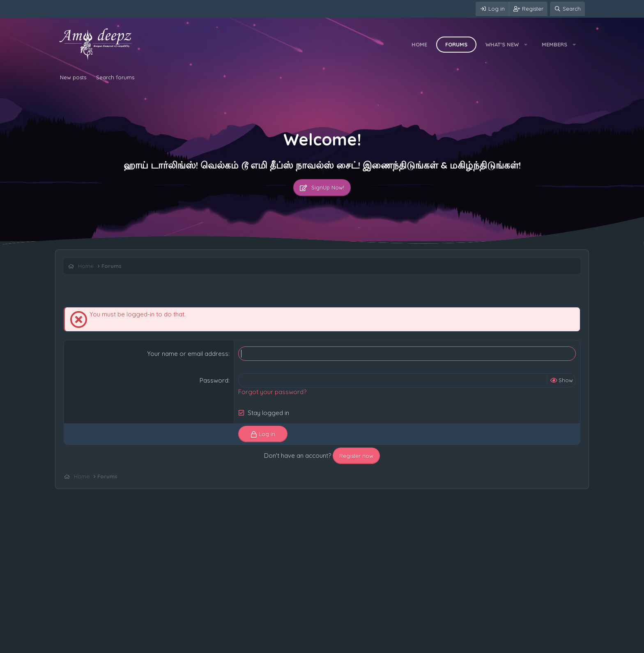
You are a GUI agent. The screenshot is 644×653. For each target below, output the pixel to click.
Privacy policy (158, 645)
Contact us (75, 645)
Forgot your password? (272, 392)
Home (419, 44)
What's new (502, 44)
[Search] (567, 9)
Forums (456, 44)
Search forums (115, 77)
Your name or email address (188, 354)
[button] (526, 44)
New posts (73, 77)
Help (188, 645)
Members (554, 44)
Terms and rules (115, 645)
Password (214, 380)
